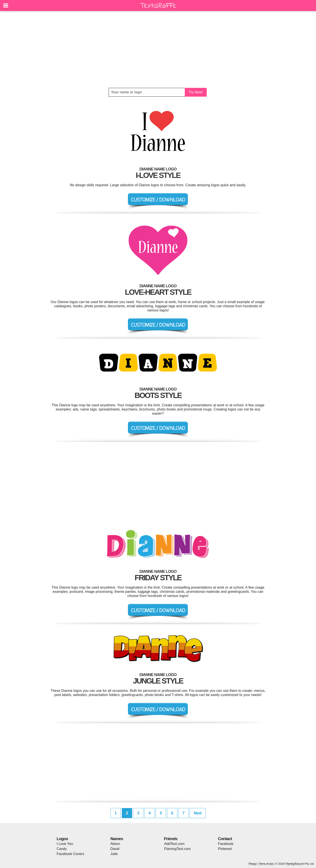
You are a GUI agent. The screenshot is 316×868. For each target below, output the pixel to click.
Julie (114, 854)
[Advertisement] (158, 49)
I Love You (65, 844)
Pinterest (225, 849)
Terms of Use (266, 864)
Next (198, 813)
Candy (62, 849)
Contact (225, 839)
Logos (62, 839)
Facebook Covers (70, 854)
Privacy (253, 864)
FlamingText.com (177, 849)
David (115, 849)
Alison (115, 844)
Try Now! (196, 92)
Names (117, 839)
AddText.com (174, 844)
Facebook (226, 844)
